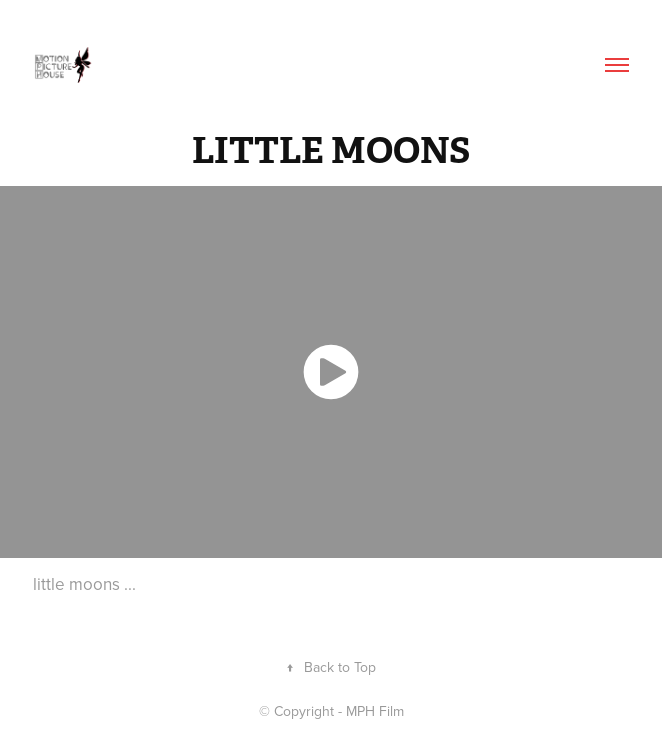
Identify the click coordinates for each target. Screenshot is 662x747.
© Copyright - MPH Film (331, 711)
